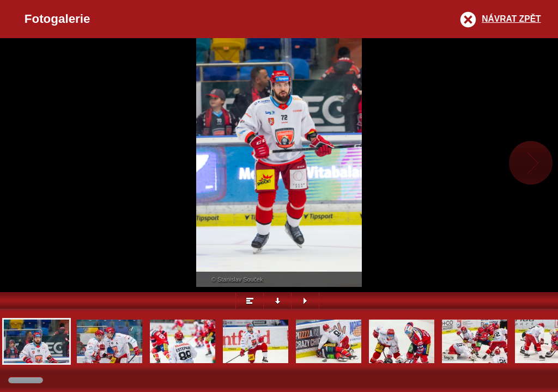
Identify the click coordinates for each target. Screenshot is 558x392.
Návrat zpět (511, 19)
